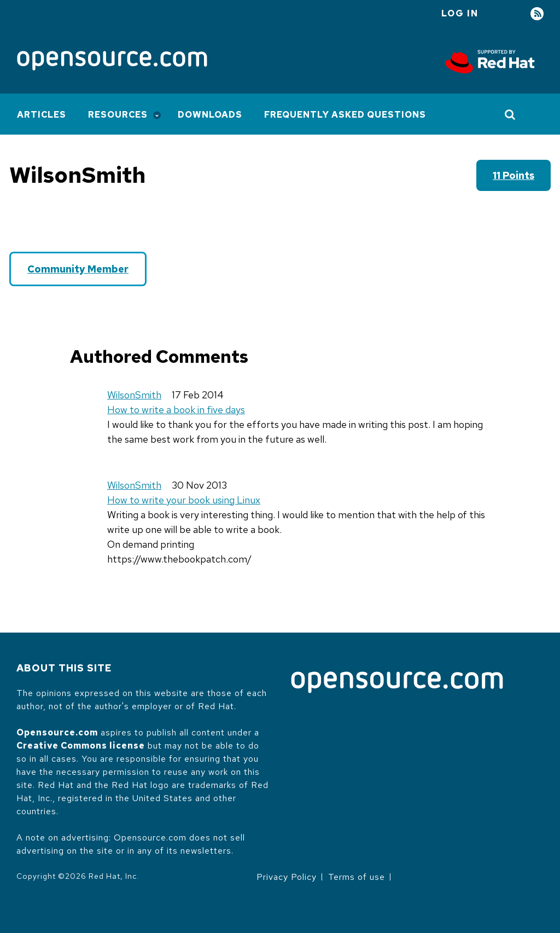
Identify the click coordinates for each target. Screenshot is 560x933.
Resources (118, 115)
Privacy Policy (287, 877)
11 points (514, 175)
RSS (537, 14)
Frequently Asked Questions (345, 115)
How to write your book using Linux (184, 500)
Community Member (78, 269)
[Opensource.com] (112, 62)
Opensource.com (57, 732)
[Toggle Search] (511, 114)
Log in (460, 13)
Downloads (210, 115)
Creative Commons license (81, 746)
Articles (42, 115)
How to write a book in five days (176, 410)
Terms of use (357, 877)
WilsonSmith (134, 395)
